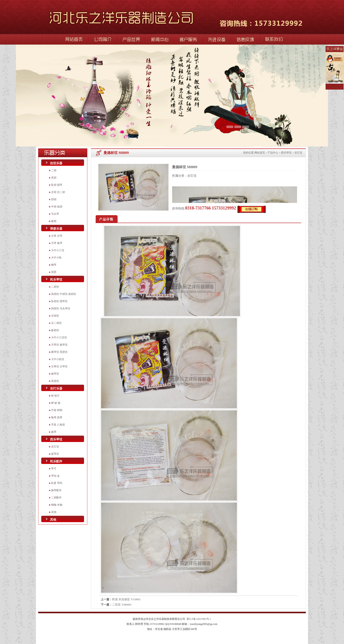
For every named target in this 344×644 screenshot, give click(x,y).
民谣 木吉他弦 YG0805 (126, 599)
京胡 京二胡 (58, 192)
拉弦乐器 (56, 163)
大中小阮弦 (58, 359)
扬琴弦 (55, 374)
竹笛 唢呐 (57, 410)
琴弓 (54, 469)
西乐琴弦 (56, 439)
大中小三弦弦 (59, 337)
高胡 (54, 178)
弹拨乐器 (56, 229)
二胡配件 (56, 498)
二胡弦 (55, 287)
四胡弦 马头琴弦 (61, 308)
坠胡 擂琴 (57, 185)
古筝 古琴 (57, 236)
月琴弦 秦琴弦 (59, 345)
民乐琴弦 (56, 280)
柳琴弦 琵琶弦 (59, 352)
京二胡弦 (56, 323)
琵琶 (54, 272)
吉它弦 (55, 447)
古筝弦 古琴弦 (59, 366)
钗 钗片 (55, 396)
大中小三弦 (58, 250)
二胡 (54, 170)
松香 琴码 (57, 483)
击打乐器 (56, 389)
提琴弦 (55, 454)
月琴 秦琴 (57, 243)
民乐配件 (56, 461)
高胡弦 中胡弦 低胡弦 (64, 294)
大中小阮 (56, 258)
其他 (54, 512)
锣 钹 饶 (56, 403)
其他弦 (55, 381)
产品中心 (273, 153)
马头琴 (55, 214)
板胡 (54, 221)
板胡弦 (55, 330)
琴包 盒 (55, 476)
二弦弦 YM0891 (122, 605)
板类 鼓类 (57, 417)
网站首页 (260, 153)
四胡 (54, 199)
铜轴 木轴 (57, 505)
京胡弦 (55, 316)
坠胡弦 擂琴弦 (59, 301)
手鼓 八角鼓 (58, 425)
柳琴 (54, 265)
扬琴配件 (56, 490)
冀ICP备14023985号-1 (199, 619)
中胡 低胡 (57, 207)
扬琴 (54, 432)
